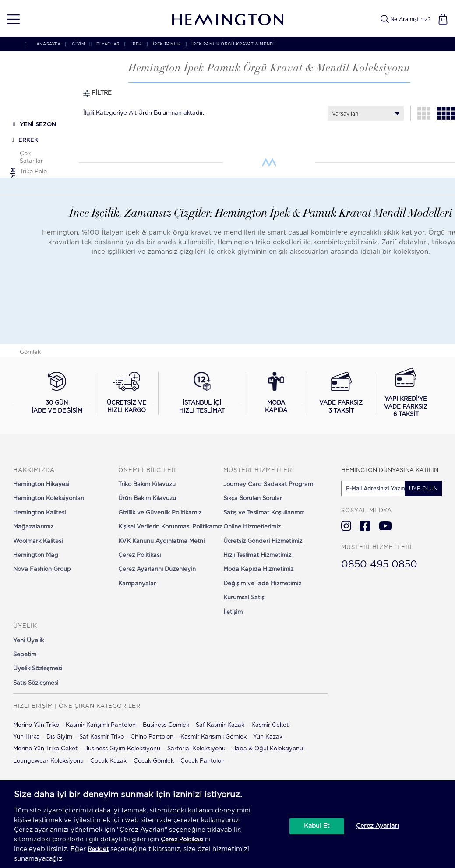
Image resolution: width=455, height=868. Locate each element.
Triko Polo (33, 172)
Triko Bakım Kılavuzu (147, 485)
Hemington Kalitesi (39, 513)
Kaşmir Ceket (270, 725)
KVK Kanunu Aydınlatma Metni (161, 541)
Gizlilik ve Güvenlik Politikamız (160, 513)
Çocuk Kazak (108, 761)
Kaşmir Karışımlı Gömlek (213, 737)
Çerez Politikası (139, 555)
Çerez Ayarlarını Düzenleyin (157, 569)
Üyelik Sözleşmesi (38, 669)
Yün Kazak (268, 737)
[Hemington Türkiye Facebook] (365, 526)
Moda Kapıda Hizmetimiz (258, 569)
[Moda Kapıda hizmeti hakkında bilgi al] (276, 393)
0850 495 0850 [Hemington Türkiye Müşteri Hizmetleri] (379, 564)
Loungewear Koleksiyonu (48, 761)
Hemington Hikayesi (41, 485)
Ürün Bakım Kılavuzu (147, 499)
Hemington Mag (36, 555)
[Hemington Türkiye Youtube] (385, 526)
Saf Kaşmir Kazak (220, 725)
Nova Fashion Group (42, 569)
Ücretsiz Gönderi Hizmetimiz (263, 541)
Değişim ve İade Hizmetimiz (262, 584)
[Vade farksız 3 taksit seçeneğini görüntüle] (341, 393)
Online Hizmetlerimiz (252, 527)
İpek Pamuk (167, 44)
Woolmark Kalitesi (38, 541)
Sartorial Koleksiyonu (196, 749)
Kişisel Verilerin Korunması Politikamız (170, 527)
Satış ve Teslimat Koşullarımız (264, 513)
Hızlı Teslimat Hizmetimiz (257, 555)
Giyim (13, 176)
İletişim (233, 612)
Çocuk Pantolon (203, 761)
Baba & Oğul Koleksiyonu (268, 749)
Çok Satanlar (31, 157)
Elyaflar (108, 44)
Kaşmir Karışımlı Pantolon (101, 725)
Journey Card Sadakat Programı (269, 485)
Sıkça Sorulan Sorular (253, 499)
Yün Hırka (26, 737)
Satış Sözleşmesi (36, 683)
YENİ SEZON (38, 124)
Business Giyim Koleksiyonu (122, 749)
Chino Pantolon (152, 737)
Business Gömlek (166, 725)
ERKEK (28, 140)
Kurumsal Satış (244, 598)
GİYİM (78, 44)
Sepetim (25, 655)
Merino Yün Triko (36, 725)
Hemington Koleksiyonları (49, 499)
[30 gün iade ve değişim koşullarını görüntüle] (57, 393)
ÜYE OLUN (423, 489)
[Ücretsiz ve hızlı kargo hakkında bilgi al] (127, 393)
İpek (136, 44)
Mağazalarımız (33, 527)
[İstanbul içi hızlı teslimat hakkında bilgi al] (202, 393)
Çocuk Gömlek (154, 761)
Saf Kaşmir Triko (102, 737)
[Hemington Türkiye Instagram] (346, 526)
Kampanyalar (137, 584)
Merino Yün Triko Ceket (45, 749)
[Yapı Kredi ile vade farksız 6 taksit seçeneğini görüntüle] (406, 393)
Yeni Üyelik (28, 641)
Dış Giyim (59, 737)
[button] (10, 19)
